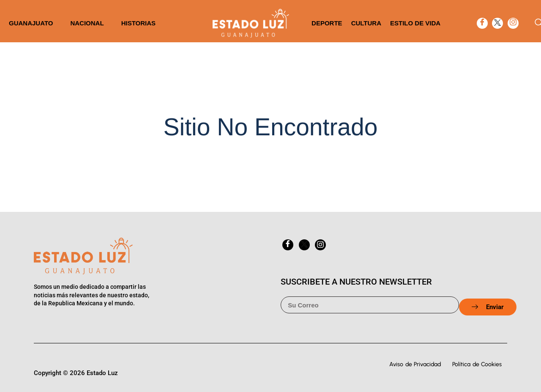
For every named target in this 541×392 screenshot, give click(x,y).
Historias (138, 23)
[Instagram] (513, 23)
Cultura (366, 23)
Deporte (327, 23)
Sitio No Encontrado (271, 127)
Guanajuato (31, 23)
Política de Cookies (477, 364)
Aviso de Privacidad (415, 364)
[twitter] (497, 23)
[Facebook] (482, 23)
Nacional (87, 23)
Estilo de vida (415, 23)
